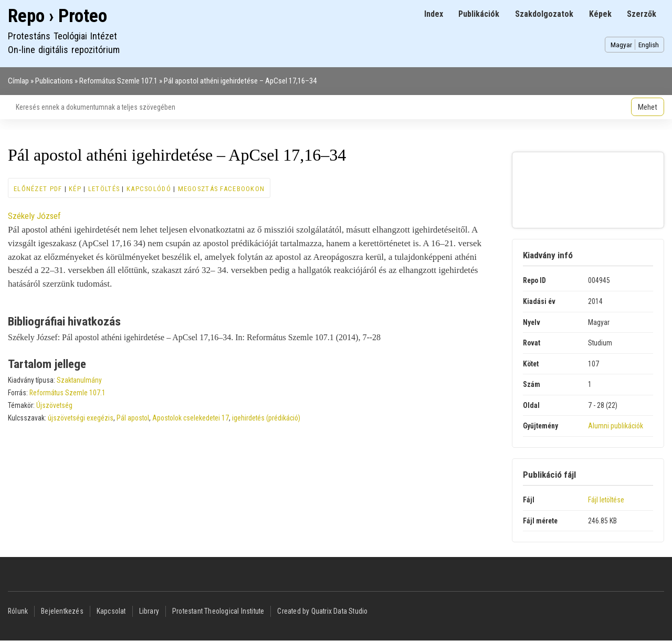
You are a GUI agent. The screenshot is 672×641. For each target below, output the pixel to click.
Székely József (34, 216)
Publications (54, 81)
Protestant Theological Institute (218, 611)
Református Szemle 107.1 (118, 81)
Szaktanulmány (79, 380)
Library (149, 611)
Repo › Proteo (57, 16)
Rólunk (18, 611)
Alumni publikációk (616, 426)
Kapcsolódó (149, 189)
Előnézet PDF (38, 189)
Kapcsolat (111, 611)
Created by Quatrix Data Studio (322, 611)
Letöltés (104, 189)
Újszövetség (54, 405)
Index (434, 14)
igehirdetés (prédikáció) (266, 418)
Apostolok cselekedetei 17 (191, 418)
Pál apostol (133, 418)
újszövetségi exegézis (81, 418)
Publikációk (479, 14)
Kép (75, 189)
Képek (600, 14)
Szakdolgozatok (544, 14)
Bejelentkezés (62, 611)
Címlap (18, 81)
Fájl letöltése (606, 500)
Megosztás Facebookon (222, 189)
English (649, 45)
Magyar (621, 45)
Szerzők (642, 14)
